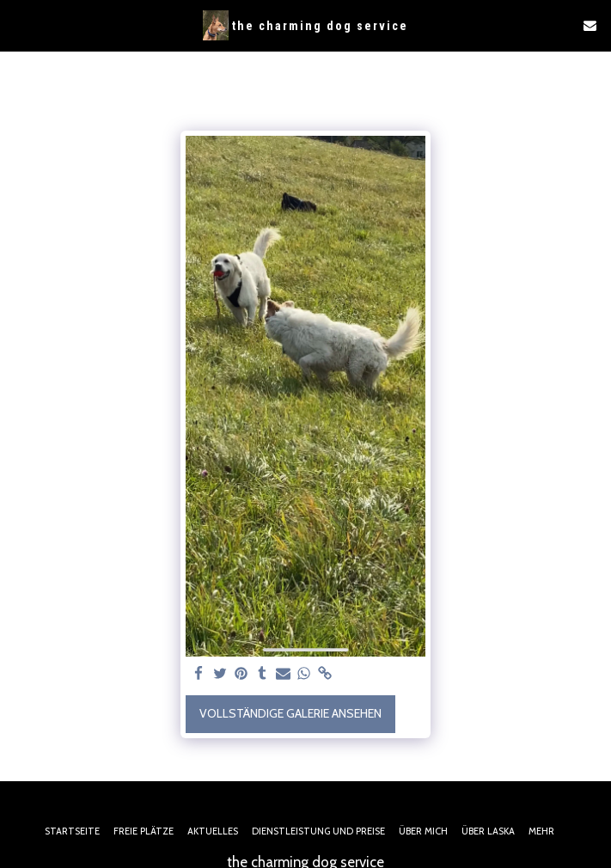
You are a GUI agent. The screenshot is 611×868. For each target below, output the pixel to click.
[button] (19, 25)
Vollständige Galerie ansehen (290, 713)
